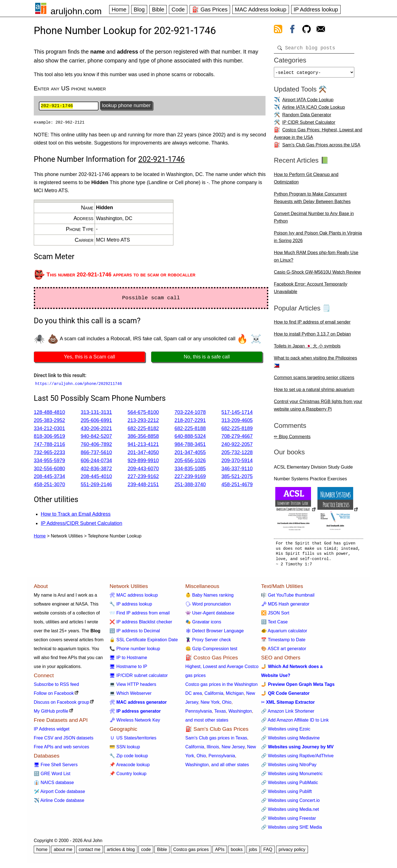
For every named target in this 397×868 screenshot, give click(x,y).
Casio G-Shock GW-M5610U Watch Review (317, 274)
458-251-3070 (49, 485)
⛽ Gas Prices (210, 9)
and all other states (230, 767)
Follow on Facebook (54, 695)
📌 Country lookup (128, 776)
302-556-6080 (49, 469)
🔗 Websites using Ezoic (286, 731)
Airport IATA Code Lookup (308, 102)
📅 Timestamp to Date (283, 642)
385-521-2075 (237, 477)
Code (178, 9)
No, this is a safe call (207, 357)
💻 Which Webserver (130, 695)
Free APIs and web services (61, 749)
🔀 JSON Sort (275, 615)
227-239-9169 (190, 477)
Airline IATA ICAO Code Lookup (314, 109)
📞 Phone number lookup (135, 651)
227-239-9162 (143, 477)
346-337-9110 (237, 469)
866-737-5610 (96, 453)
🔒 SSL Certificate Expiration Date (144, 642)
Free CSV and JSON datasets (64, 740)
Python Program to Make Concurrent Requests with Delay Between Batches (312, 200)
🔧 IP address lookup (131, 606)
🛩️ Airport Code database (59, 794)
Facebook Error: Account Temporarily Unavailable (311, 290)
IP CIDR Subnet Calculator (309, 125)
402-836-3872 (96, 469)
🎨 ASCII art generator (284, 651)
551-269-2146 (96, 485)
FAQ (268, 852)
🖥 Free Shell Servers (56, 767)
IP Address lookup (316, 9)
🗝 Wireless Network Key (135, 722)
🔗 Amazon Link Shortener (288, 713)
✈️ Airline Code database (59, 803)
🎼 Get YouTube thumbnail (288, 597)
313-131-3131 (96, 413)
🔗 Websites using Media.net (290, 812)
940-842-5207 (96, 437)
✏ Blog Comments (292, 439)
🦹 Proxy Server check (208, 642)
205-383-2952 (49, 421)
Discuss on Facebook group (61, 704)
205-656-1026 (190, 461)
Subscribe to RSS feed (56, 687)
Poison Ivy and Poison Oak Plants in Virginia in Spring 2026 (318, 239)
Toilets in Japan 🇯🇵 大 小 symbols (307, 348)
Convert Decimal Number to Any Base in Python (314, 220)
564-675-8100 (143, 413)
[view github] (307, 30)
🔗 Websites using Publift (286, 794)
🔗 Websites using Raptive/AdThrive (297, 758)
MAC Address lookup (261, 9)
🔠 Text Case (274, 624)
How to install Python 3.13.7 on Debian (312, 336)
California (214, 695)
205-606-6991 (96, 421)
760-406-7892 (96, 445)
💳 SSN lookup (125, 749)
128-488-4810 (49, 413)
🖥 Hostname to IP (128, 669)
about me (63, 852)
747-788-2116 (49, 445)
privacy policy (292, 852)
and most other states (207, 722)
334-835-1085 (190, 469)
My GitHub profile (51, 713)
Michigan (235, 695)
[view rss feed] (278, 30)
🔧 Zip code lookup (129, 758)
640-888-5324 (190, 437)
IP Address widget (52, 731)
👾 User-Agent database (210, 615)
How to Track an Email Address (76, 515)
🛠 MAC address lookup (134, 597)
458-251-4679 (237, 485)
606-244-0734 (96, 461)
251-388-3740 (190, 485)
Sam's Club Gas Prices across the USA (321, 147)
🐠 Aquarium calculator (284, 633)
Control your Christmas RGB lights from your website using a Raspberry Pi (318, 408)
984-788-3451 (190, 445)
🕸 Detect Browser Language (215, 633)
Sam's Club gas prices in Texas (216, 740)
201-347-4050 (143, 453)
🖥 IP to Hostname (128, 660)
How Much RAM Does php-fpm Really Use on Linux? (316, 259)
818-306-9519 (49, 437)
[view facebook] (292, 30)
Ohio (227, 704)
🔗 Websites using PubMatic (290, 785)
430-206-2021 (96, 429)
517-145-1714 (237, 413)
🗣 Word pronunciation (208, 606)
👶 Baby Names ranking (210, 597)
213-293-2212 (143, 421)
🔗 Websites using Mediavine (290, 740)
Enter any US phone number (70, 88)
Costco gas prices (191, 852)
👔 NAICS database (54, 785)
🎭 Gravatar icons (203, 624)
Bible (158, 9)
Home (119, 9)
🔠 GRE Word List (52, 776)
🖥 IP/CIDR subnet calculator (139, 678)
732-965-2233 (49, 453)
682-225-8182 (143, 429)
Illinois (213, 749)
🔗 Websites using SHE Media (291, 829)
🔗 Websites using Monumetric (292, 776)
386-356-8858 (143, 437)
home (42, 852)
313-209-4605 (237, 421)
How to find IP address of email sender (312, 324)
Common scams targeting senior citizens (314, 380)
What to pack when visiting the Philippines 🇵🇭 (315, 364)
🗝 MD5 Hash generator (285, 606)
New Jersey (233, 749)
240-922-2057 (237, 445)
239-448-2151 (143, 485)
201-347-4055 (190, 453)
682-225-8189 (237, 429)
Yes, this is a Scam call (89, 357)
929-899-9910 (143, 461)
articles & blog (121, 852)
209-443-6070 (143, 469)
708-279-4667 (237, 437)
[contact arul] (321, 30)
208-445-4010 (96, 477)
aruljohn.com (76, 11)
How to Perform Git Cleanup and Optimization (306, 180)
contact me (90, 852)
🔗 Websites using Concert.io (290, 803)
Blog (139, 9)
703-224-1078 (190, 413)
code (146, 852)
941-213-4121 (143, 445)
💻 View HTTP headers (133, 687)
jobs (253, 852)
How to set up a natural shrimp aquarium (314, 392)
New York (210, 704)
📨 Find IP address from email (139, 615)
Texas (220, 713)
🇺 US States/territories (133, 740)
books (237, 852)
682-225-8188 (190, 429)
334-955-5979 (49, 461)
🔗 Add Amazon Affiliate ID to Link (295, 722)
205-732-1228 (237, 453)
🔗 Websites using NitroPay (289, 767)
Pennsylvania (199, 713)
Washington (240, 713)
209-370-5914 (237, 461)
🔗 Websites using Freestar (289, 820)
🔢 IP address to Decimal (135, 633)
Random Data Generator (307, 117)
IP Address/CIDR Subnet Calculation (82, 524)
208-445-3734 (49, 477)
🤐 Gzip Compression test (211, 651)
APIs (220, 852)
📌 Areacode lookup (130, 767)
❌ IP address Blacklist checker (141, 624)
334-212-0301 (49, 429)
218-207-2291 (190, 421)
